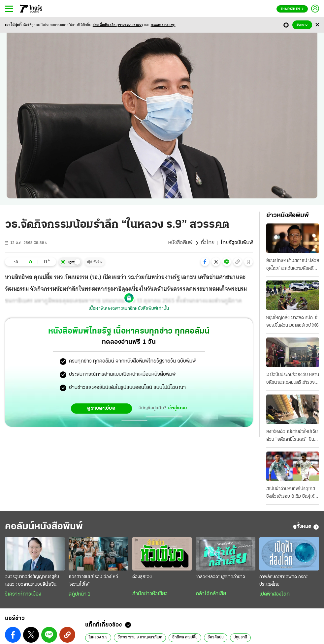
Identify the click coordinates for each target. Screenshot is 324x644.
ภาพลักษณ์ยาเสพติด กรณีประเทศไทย (283, 581)
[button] (205, 262)
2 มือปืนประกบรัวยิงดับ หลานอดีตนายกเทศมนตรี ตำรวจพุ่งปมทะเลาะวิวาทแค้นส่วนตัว (293, 379)
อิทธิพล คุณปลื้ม (185, 637)
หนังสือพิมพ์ (180, 243)
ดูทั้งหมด (306, 527)
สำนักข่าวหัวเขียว (150, 594)
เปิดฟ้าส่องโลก (275, 594)
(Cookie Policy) (163, 25)
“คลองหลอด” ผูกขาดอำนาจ (220, 577)
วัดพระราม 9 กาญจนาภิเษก (140, 637)
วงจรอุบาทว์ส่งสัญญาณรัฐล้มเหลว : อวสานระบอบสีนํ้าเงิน (32, 581)
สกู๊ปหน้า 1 (80, 594)
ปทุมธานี (240, 637)
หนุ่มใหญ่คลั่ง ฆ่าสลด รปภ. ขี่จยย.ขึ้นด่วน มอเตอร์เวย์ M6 (292, 322)
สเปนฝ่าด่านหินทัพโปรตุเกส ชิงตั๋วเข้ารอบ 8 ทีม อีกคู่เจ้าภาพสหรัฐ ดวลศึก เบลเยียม (291, 493)
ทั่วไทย (208, 243)
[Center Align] (317, 25)
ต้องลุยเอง (142, 577)
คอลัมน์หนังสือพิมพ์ (44, 527)
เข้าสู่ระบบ (177, 408)
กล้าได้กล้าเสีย (211, 594)
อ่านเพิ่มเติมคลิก (118, 25)
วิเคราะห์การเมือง (23, 594)
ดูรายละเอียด (101, 408)
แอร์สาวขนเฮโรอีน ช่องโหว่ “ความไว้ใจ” (93, 581)
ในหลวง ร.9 (98, 637)
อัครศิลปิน (216, 637)
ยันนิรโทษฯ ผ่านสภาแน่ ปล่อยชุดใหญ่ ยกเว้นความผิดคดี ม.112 (293, 265)
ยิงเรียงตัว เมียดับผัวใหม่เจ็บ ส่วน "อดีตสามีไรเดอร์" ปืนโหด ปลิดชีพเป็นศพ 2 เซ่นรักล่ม (292, 436)
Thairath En (292, 9)
